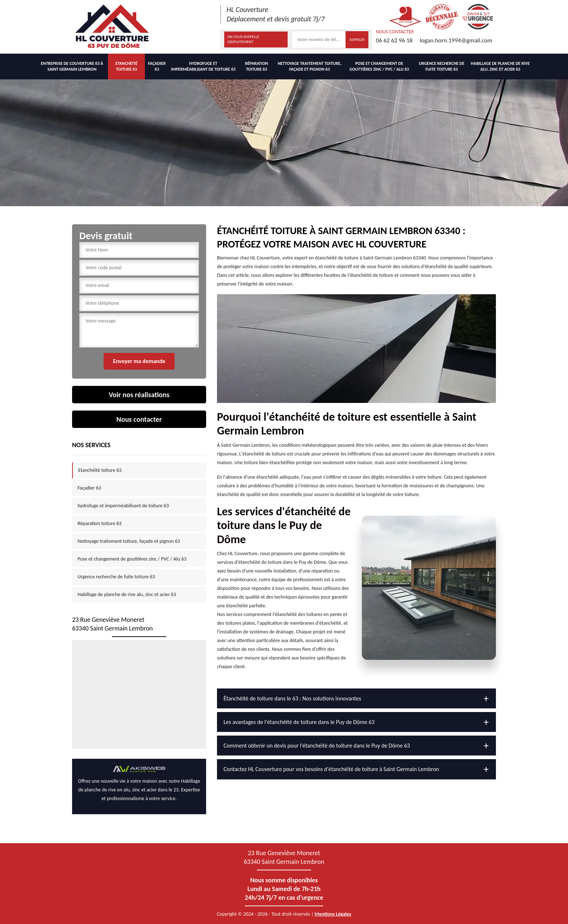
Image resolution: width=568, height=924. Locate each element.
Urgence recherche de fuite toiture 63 (442, 66)
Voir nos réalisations (139, 395)
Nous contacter (139, 419)
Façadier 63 (157, 66)
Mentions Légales (333, 914)
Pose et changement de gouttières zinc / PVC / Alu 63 (379, 66)
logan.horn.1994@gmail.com (456, 40)
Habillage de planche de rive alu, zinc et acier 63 (500, 66)
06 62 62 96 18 (394, 40)
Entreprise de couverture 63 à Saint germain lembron (72, 66)
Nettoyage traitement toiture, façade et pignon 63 (309, 66)
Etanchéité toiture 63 (127, 66)
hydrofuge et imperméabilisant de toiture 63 (203, 66)
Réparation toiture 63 (256, 66)
